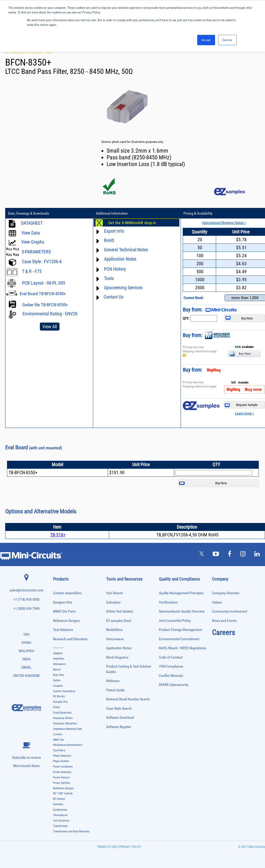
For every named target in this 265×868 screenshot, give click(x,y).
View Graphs (33, 242)
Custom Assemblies (67, 593)
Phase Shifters (61, 761)
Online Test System (120, 611)
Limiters (58, 734)
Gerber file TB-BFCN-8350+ (45, 305)
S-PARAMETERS (36, 252)
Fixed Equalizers (62, 713)
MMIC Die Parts (64, 611)
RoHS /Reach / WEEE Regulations (183, 648)
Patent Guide (115, 690)
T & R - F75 (32, 271)
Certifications (168, 602)
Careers (223, 632)
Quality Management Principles (181, 593)
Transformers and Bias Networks (71, 831)
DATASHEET (32, 223)
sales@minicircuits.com (27, 590)
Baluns (57, 670)
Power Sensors (61, 777)
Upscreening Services (123, 288)
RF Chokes (59, 799)
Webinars (113, 681)
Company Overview (226, 593)
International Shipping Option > (224, 223)
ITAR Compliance (171, 666)
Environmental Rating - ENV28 (50, 314)
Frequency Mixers (63, 718)
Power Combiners (63, 767)
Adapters (58, 653)
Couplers (58, 686)
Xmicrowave (115, 639)
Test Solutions (63, 630)
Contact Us (113, 297)
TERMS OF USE (107, 847)
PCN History (115, 269)
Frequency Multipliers (65, 724)
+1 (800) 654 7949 (27, 609)
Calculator (113, 602)
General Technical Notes (126, 250)
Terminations (60, 815)
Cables (57, 680)
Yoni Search (115, 593)
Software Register (119, 727)
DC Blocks (59, 696)
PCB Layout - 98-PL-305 (44, 283)
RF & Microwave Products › (25, 52)
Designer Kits (62, 602)
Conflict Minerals (171, 676)
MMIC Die (58, 740)
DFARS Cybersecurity (174, 685)
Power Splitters (62, 783)
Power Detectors (62, 772)
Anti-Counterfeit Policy (175, 621)
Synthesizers (60, 810)
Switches (58, 804)
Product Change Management (181, 630)
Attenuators (59, 664)
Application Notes (120, 259)
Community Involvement (230, 611)
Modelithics (114, 630)
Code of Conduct (171, 657)
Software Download (120, 718)
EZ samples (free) (119, 621)
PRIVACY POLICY (130, 847)
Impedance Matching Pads (68, 729)
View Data (31, 233)
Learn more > (244, 413)
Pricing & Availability (198, 213)
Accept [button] (206, 40)
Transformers (60, 826)
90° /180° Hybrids (63, 793)
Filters (48, 52)
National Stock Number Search (128, 699)
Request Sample (241, 405)
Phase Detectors (62, 756)
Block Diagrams (117, 657)
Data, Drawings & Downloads (28, 213)
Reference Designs (66, 621)
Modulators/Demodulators (68, 745)
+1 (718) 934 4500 (27, 600)
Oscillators (59, 750)
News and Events (224, 621)
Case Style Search (119, 709)
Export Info (114, 231)
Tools (109, 278)
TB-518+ (58, 535)
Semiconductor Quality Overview (182, 611)
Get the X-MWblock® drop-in (132, 223)
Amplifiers (59, 659)
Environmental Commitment (179, 639)
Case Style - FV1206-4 (42, 261)
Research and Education (70, 639)
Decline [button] (227, 40)
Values (217, 602)
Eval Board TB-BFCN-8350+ (43, 294)
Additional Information (112, 213)
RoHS (109, 240)
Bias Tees (58, 675)
